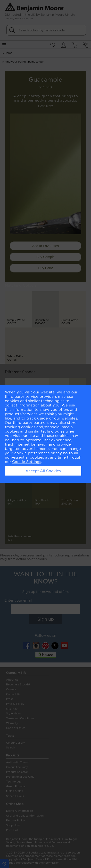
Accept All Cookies (43, 471)
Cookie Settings (27, 462)
